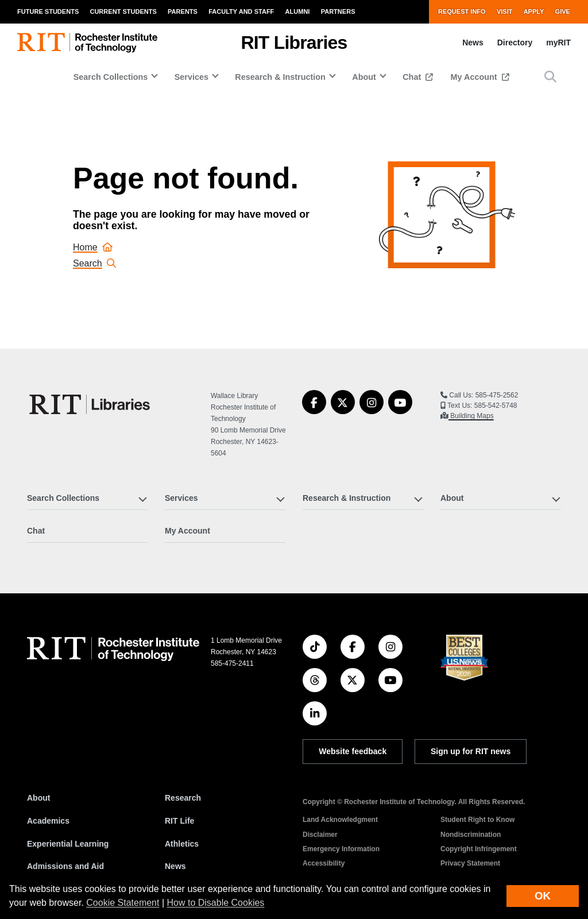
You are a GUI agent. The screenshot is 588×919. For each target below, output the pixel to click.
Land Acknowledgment (340, 820)
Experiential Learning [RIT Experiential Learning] (68, 844)
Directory (515, 43)
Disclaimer (320, 835)
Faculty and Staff (241, 11)
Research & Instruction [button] (280, 77)
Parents (183, 11)
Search (94, 263)
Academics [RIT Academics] (48, 821)
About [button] (364, 77)
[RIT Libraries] (91, 404)
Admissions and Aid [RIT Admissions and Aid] (65, 866)
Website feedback (353, 751)
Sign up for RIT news (471, 751)
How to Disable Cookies (216, 903)
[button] (550, 77)
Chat (413, 77)
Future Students (48, 11)
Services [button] (192, 77)
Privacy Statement (470, 863)
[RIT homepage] (87, 43)
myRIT (558, 43)
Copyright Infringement (479, 849)
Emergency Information (341, 849)
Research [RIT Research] (183, 798)
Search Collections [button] (111, 77)
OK (543, 896)
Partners (338, 11)
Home (93, 247)
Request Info (462, 11)
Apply (534, 11)
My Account (475, 77)
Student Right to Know (477, 820)
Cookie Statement (123, 903)
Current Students (123, 11)
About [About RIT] (38, 798)
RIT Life (179, 821)
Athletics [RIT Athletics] (182, 844)
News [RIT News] (175, 866)
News (473, 43)
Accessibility (324, 863)
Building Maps (471, 416)
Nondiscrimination (471, 835)
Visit (505, 11)
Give (563, 11)
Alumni (298, 11)
